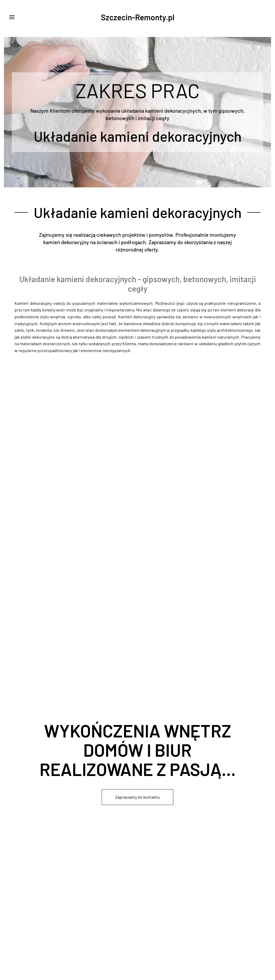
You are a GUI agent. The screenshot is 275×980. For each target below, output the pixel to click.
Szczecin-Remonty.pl (138, 17)
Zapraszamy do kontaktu (137, 797)
